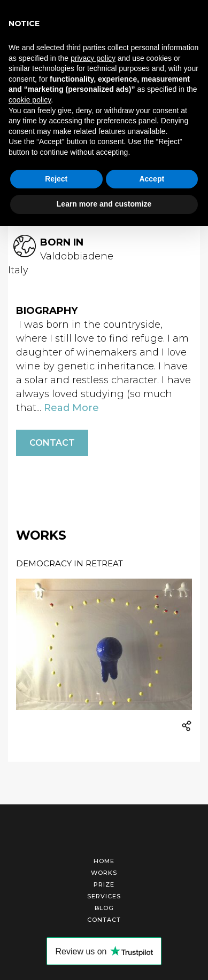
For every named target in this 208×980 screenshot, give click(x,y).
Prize (104, 884)
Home (104, 861)
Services (104, 896)
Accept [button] (152, 179)
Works (104, 873)
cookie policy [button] (30, 100)
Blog (104, 908)
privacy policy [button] (93, 58)
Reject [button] (56, 179)
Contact (52, 443)
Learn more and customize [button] (104, 204)
